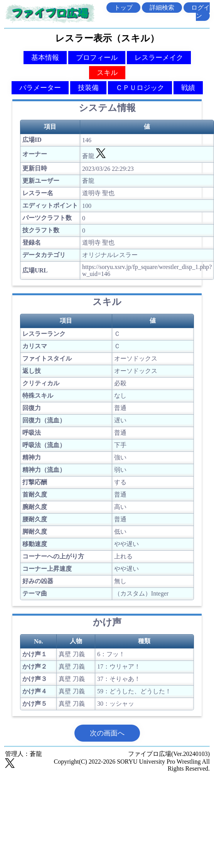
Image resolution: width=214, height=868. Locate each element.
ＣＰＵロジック (140, 88)
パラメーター (40, 88)
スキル (107, 73)
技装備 (88, 88)
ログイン (201, 12)
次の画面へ (107, 733)
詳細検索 (162, 8)
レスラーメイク (159, 58)
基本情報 (45, 58)
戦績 (188, 88)
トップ (123, 8)
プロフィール (97, 58)
